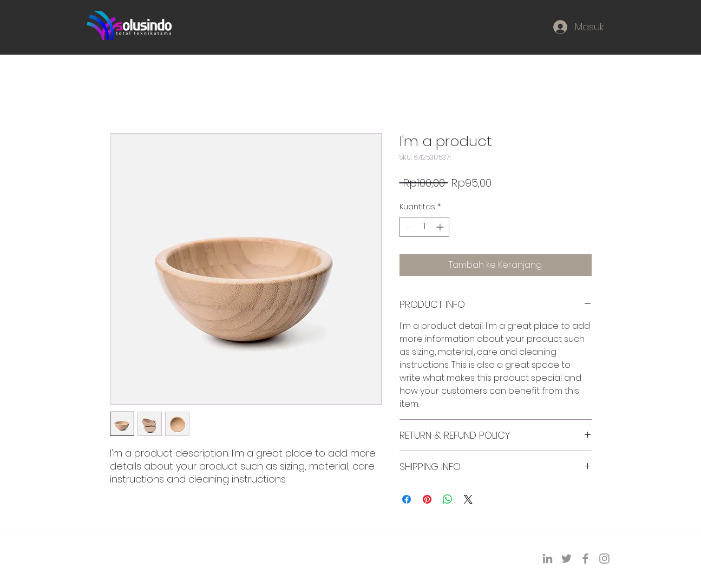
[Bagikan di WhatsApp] (448, 499)
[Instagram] (604, 559)
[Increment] (441, 227)
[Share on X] (468, 499)
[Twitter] (566, 559)
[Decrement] (408, 227)
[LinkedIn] (548, 559)
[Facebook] (585, 559)
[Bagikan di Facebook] (407, 499)
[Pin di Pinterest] (427, 499)
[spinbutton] (424, 227)
